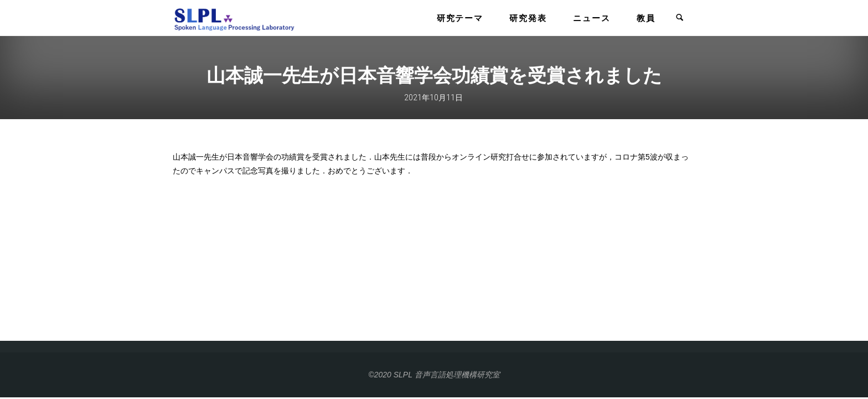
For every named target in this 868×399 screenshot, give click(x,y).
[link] (680, 18)
